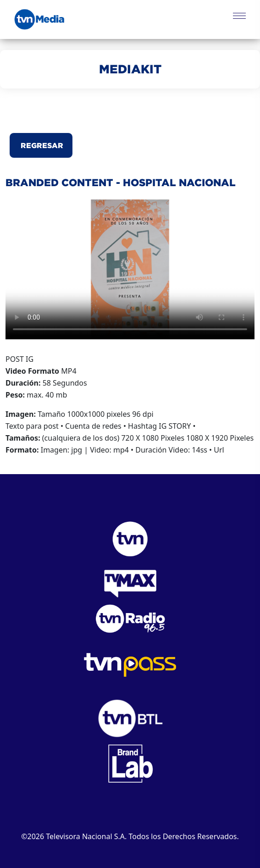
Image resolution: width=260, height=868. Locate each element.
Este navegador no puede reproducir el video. (130, 269)
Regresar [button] (41, 145)
